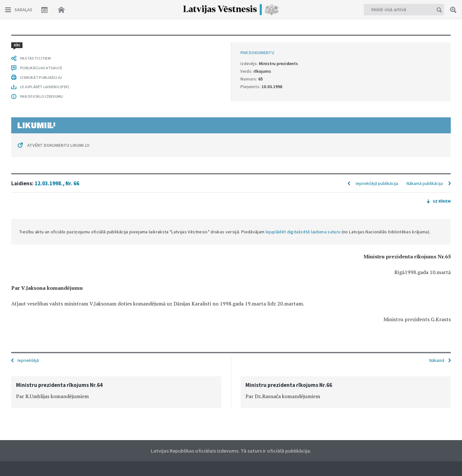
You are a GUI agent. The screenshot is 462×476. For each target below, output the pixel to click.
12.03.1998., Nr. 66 (57, 183)
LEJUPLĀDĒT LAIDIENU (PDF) (45, 87)
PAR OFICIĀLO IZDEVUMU (42, 96)
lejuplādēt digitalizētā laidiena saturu (303, 232)
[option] (116, 392)
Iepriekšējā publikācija (377, 183)
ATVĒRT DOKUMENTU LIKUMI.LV (58, 145)
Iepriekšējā (28, 360)
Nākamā (437, 360)
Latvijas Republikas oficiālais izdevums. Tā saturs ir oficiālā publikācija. (231, 451)
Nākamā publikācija (425, 183)
